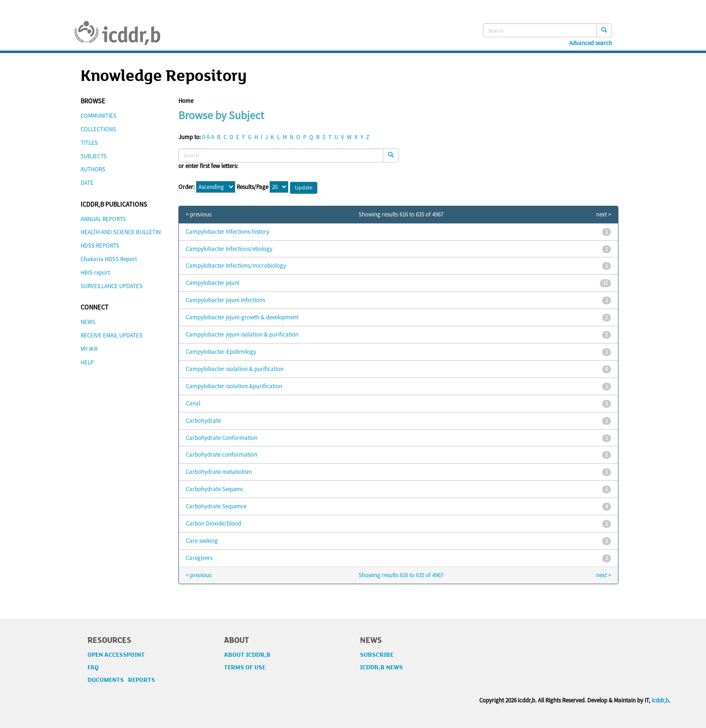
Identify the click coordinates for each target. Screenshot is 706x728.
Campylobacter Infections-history (227, 232)
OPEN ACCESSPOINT (116, 655)
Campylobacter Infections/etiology (229, 249)
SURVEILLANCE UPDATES (112, 286)
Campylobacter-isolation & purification (235, 369)
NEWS (88, 322)
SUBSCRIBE (377, 655)
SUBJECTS (94, 156)
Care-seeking (202, 541)
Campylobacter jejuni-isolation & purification (242, 334)
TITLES (89, 143)
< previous (199, 215)
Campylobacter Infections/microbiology (236, 266)
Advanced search (591, 43)
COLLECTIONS (98, 129)
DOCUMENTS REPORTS (121, 680)
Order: (187, 187)
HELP (87, 362)
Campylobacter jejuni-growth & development (242, 317)
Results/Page (252, 187)
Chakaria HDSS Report (109, 259)
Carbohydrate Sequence (216, 506)
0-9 (206, 137)
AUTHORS (93, 169)
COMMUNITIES (98, 116)
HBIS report (95, 273)
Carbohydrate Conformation (222, 438)
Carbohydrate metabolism (219, 472)
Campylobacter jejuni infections (225, 300)
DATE (87, 183)
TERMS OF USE (245, 667)
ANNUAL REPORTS (103, 219)
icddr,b (660, 700)
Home (186, 101)
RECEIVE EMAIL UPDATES (112, 335)
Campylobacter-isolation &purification (234, 386)
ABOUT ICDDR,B (247, 655)
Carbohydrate (203, 421)
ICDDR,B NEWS (381, 667)
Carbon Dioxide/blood (214, 523)
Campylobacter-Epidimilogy (221, 352)
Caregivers (199, 558)
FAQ (93, 667)
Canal (193, 403)
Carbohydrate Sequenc (215, 489)
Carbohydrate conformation (221, 455)
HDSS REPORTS (100, 246)
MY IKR (89, 349)
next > (604, 215)
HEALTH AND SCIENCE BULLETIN (121, 232)
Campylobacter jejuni (213, 283)
